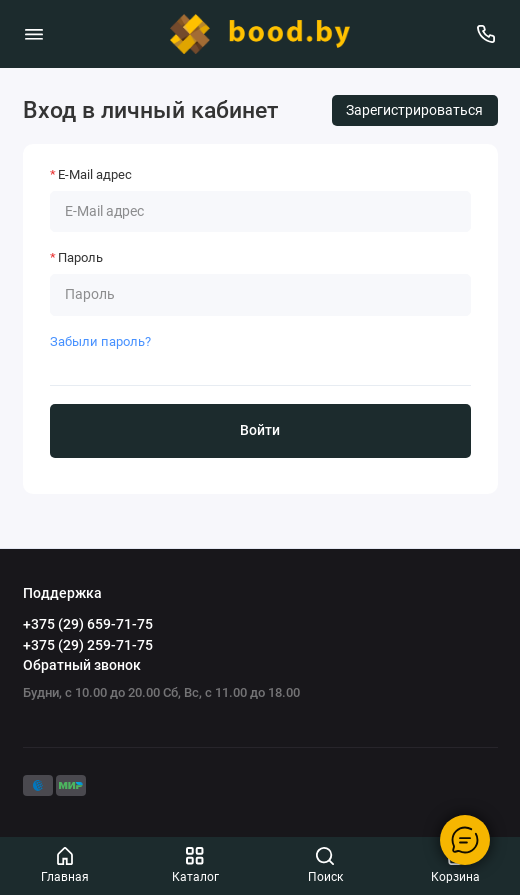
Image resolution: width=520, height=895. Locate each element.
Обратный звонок (82, 665)
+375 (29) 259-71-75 (88, 645)
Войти (260, 430)
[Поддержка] (487, 34)
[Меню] (34, 34)
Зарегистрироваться (414, 110)
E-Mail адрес (95, 174)
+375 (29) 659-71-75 (88, 624)
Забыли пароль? (100, 341)
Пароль (80, 257)
